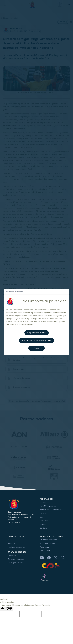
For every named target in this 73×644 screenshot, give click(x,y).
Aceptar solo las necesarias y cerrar (36, 341)
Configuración (36, 348)
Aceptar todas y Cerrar (37, 333)
